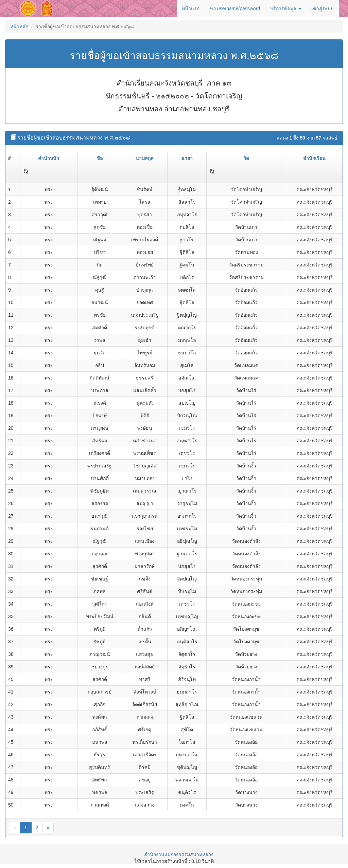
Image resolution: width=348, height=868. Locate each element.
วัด (246, 158)
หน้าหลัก (19, 26)
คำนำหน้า (49, 158)
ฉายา (187, 158)
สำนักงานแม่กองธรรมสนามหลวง (179, 854)
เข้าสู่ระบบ (323, 8)
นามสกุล (145, 158)
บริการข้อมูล (286, 8)
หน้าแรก (191, 8)
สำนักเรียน (314, 158)
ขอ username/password (235, 8)
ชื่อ (100, 158)
